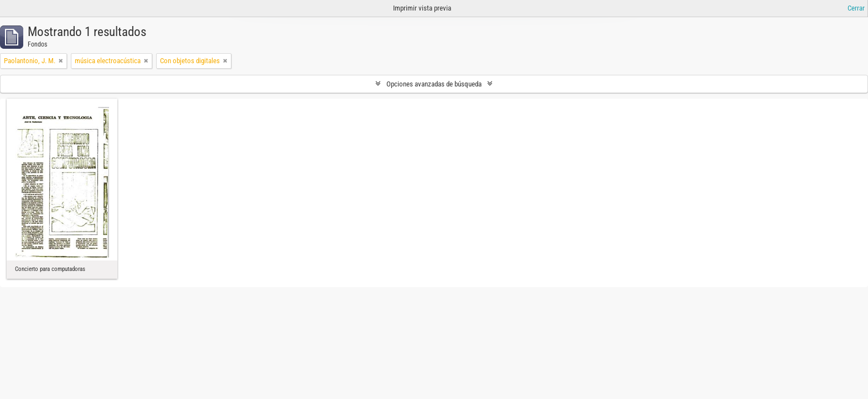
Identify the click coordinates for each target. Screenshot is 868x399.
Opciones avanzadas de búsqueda (434, 84)
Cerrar (856, 8)
